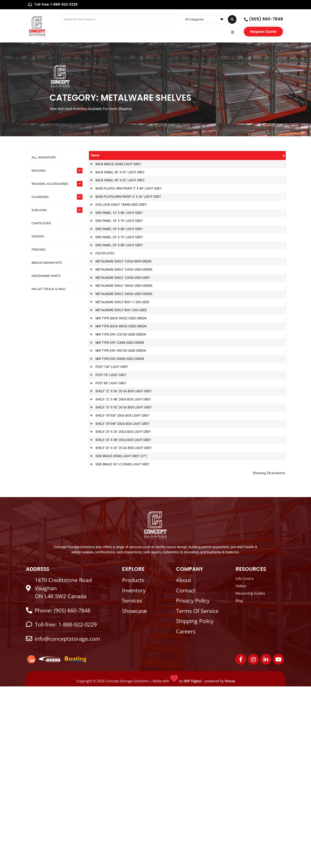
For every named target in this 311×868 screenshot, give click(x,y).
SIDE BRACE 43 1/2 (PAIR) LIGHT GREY (118, 641)
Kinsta (230, 863)
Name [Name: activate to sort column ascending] (95, 155)
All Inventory (44, 157)
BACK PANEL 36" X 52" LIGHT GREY (116, 181)
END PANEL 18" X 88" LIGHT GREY (115, 271)
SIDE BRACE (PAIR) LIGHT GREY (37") (117, 629)
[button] (233, 32)
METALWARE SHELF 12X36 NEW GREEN (119, 322)
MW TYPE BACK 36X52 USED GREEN (117, 411)
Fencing (39, 250)
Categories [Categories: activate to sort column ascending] (166, 155)
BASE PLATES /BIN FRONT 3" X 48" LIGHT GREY (120, 210)
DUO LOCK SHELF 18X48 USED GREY (117, 233)
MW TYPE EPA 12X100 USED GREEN (116, 437)
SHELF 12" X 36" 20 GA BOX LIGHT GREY (119, 526)
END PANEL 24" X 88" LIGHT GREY (115, 296)
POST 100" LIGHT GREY (107, 488)
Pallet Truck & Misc (49, 289)
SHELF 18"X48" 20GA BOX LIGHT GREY (118, 577)
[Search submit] (232, 19)
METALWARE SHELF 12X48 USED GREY (118, 348)
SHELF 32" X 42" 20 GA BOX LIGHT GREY (119, 616)
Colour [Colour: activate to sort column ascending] (251, 155)
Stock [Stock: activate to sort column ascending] (272, 155)
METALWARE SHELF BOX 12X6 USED (117, 399)
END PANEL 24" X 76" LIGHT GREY (115, 284)
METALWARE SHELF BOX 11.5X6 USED (118, 386)
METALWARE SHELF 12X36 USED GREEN (120, 335)
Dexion (38, 236)
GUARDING (40, 197)
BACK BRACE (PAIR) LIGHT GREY (114, 169)
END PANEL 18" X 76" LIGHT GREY (115, 258)
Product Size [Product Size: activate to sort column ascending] (229, 158)
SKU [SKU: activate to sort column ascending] (192, 155)
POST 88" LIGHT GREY (107, 514)
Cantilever (41, 223)
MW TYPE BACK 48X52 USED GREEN (117, 424)
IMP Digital (192, 863)
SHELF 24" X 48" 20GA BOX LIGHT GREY (119, 603)
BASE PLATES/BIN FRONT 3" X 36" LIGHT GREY (120, 222)
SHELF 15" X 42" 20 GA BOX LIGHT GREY (119, 552)
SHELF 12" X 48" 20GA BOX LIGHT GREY (119, 539)
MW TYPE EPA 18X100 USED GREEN (116, 462)
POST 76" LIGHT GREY (107, 501)
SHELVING (39, 210)
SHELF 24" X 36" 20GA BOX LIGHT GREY (119, 590)
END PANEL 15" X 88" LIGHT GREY (115, 245)
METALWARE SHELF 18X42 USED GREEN (120, 360)
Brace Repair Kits (47, 263)
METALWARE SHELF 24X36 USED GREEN (120, 373)
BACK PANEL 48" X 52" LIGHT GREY (116, 194)
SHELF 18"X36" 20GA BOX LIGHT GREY (118, 565)
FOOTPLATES (101, 309)
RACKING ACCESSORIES (50, 184)
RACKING (39, 171)
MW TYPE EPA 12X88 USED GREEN (115, 450)
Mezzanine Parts (46, 276)
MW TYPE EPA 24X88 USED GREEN (115, 475)
